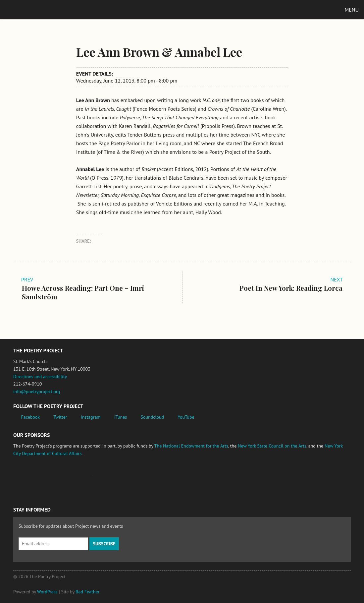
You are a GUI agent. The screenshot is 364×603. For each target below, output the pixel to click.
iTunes (121, 417)
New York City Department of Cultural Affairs (146, 478)
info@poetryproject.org (37, 392)
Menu (352, 10)
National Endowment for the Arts (31, 479)
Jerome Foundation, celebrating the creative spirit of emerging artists (75, 478)
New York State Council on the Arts (272, 446)
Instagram (91, 417)
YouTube (186, 417)
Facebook (31, 417)
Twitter (60, 417)
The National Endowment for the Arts (191, 446)
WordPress (47, 592)
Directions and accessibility (40, 377)
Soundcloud (152, 417)
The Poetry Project (36, 9)
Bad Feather (87, 592)
